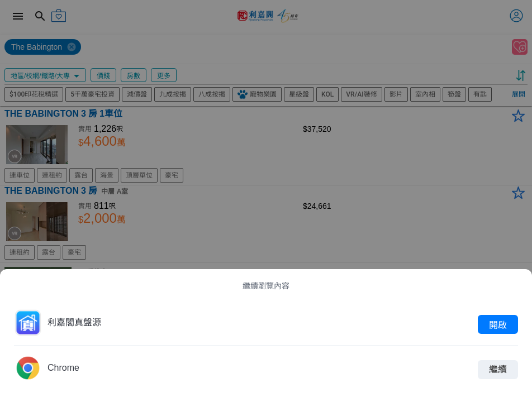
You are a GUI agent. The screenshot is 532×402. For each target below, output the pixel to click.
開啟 (498, 324)
